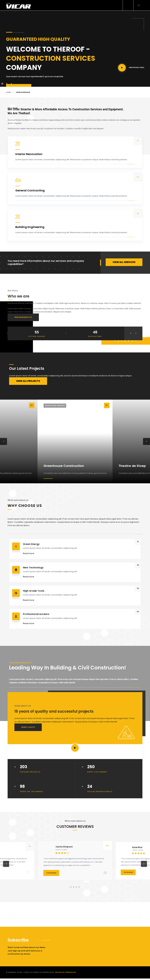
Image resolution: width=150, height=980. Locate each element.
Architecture (51, 406)
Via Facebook (51, 873)
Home (8, 92)
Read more (29, 553)
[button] (131, 333)
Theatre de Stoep (132, 466)
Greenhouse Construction (64, 466)
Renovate (61, 406)
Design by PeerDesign (66, 972)
